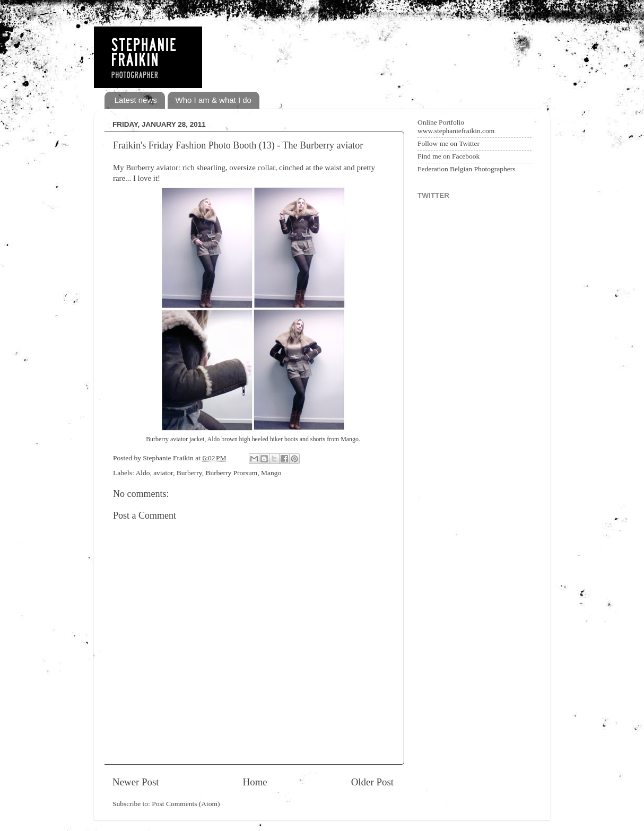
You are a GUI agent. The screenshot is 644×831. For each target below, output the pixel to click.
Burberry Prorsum (231, 473)
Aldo (142, 473)
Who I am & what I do (214, 100)
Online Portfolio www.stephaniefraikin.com (456, 126)
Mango (271, 473)
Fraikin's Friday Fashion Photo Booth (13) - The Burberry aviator (238, 145)
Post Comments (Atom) (186, 804)
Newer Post (136, 782)
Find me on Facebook (449, 156)
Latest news (136, 100)
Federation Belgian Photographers (466, 169)
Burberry (189, 473)
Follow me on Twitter (449, 143)
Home (255, 782)
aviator (163, 473)
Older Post (372, 782)
